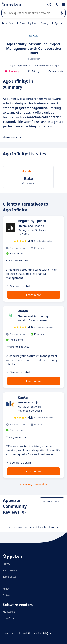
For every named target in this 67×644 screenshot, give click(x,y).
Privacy (7, 564)
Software (8, 595)
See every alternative (34, 484)
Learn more (33, 295)
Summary (12, 71)
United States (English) (35, 633)
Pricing (34, 71)
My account (9, 612)
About (6, 589)
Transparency (10, 570)
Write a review (52, 501)
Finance (12, 23)
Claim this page (51, 65)
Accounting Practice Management (35, 23)
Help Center (9, 618)
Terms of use (10, 577)
